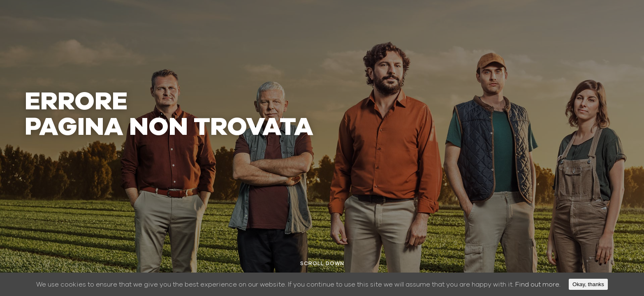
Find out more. (538, 284)
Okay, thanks (588, 284)
